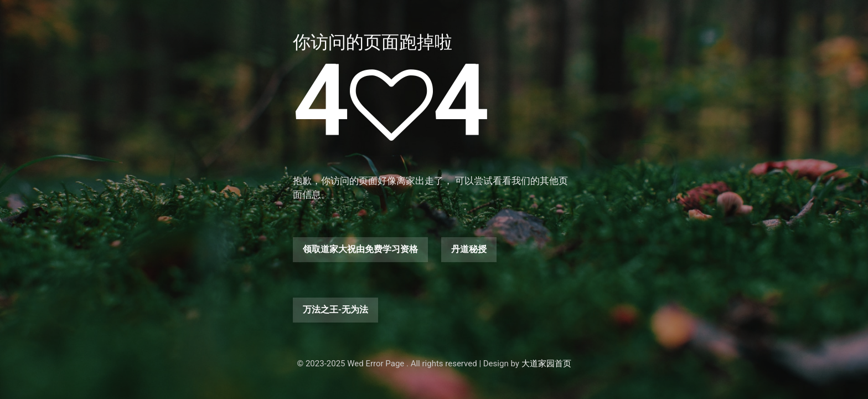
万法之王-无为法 (335, 310)
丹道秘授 (469, 249)
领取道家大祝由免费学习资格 (360, 249)
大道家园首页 (546, 364)
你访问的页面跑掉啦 (373, 42)
